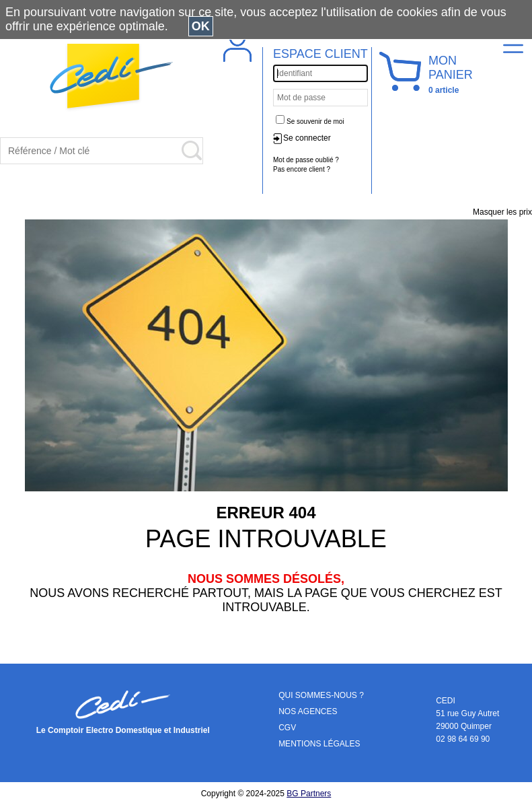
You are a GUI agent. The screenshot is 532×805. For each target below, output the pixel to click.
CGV (287, 728)
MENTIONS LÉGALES (319, 744)
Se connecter (307, 138)
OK (201, 26)
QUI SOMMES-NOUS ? (321, 695)
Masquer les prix (502, 212)
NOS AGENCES (308, 711)
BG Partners (309, 794)
